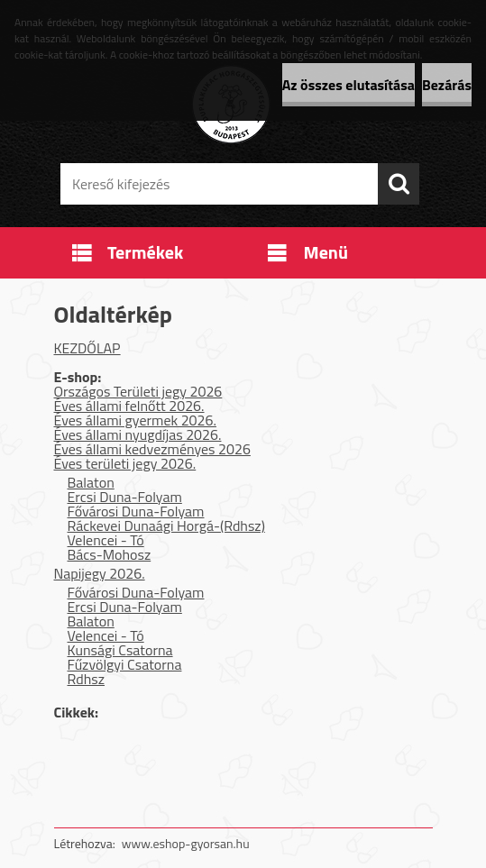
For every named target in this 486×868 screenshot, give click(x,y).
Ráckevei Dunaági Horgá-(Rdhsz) (166, 525)
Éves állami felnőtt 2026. (129, 406)
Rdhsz (87, 679)
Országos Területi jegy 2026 (138, 391)
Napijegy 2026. (100, 573)
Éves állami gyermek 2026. (135, 420)
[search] (399, 184)
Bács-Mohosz (110, 554)
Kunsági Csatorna (120, 650)
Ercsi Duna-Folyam (125, 497)
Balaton (91, 482)
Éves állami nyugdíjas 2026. (138, 434)
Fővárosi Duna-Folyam (136, 511)
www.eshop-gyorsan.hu (186, 843)
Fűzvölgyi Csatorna (125, 664)
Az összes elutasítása (348, 85)
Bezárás (447, 85)
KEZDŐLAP (87, 348)
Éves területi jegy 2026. (125, 463)
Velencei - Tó (106, 540)
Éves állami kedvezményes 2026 (152, 449)
